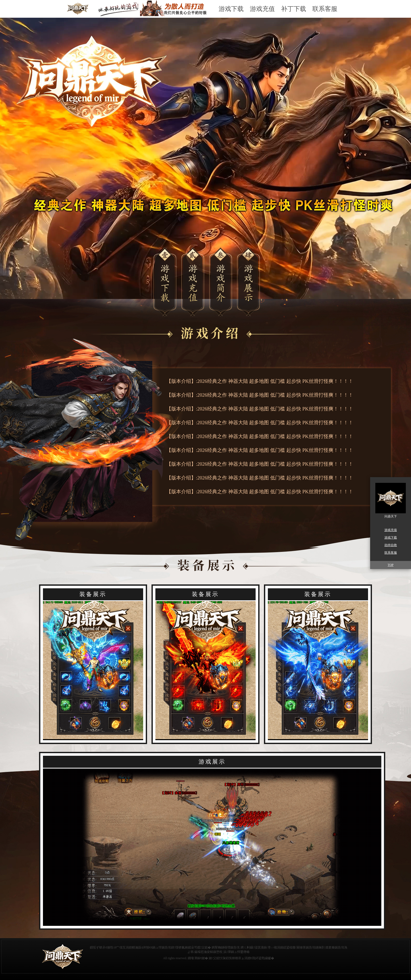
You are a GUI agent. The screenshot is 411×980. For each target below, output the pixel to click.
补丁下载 (294, 9)
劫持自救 (391, 545)
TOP (390, 565)
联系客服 (325, 9)
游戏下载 (231, 9)
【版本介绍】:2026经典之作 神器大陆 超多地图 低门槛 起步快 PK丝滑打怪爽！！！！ (260, 381)
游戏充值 (262, 9)
